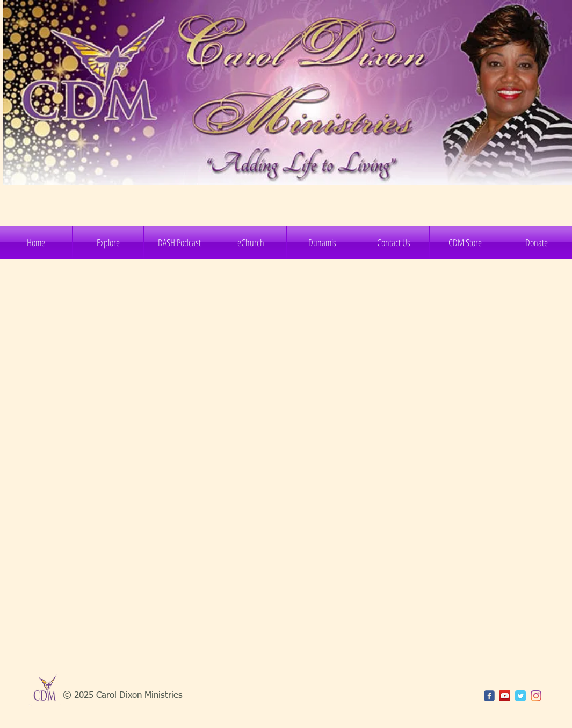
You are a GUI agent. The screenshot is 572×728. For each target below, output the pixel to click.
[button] (108, 242)
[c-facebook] (489, 696)
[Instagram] (536, 696)
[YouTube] (505, 696)
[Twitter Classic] (520, 696)
